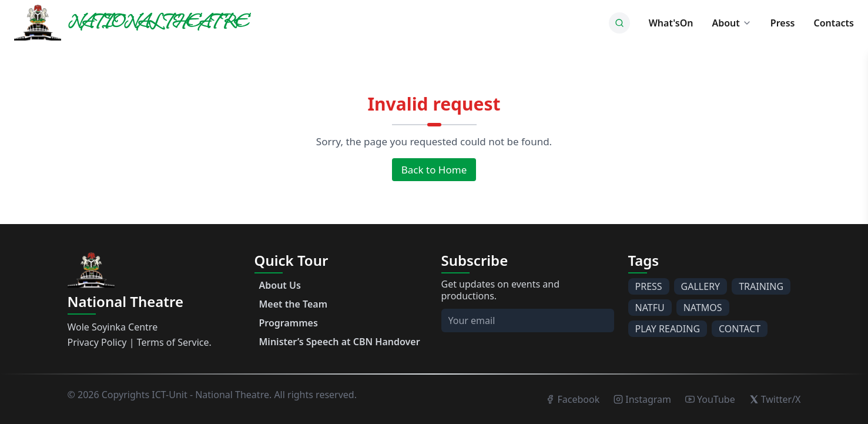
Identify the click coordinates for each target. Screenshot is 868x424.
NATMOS (703, 308)
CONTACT (740, 329)
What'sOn (671, 23)
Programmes (289, 323)
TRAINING (761, 286)
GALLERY (701, 286)
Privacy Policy (97, 342)
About (731, 23)
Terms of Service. (174, 342)
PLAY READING (668, 329)
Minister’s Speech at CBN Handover (340, 342)
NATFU (650, 308)
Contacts (834, 23)
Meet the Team (294, 304)
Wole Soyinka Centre (113, 327)
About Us (280, 285)
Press (783, 23)
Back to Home (434, 170)
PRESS (649, 286)
